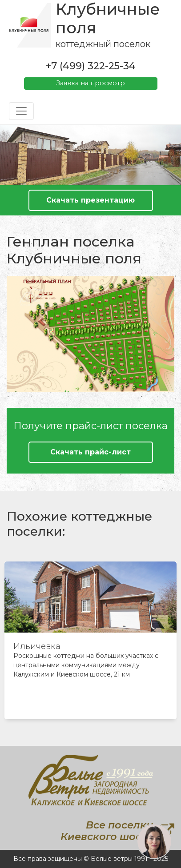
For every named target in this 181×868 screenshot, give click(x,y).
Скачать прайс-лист (90, 452)
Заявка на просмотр (90, 83)
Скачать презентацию (90, 200)
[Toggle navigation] (21, 111)
